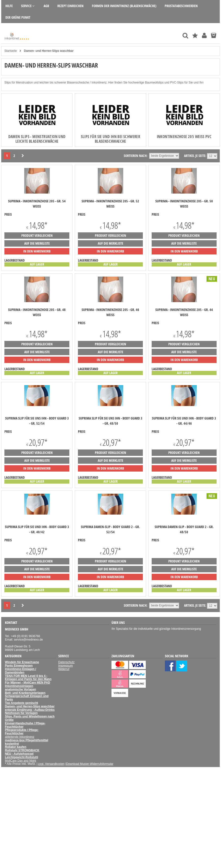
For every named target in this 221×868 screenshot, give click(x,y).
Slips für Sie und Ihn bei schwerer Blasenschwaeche (111, 139)
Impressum (66, 666)
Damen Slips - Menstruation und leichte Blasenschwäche (37, 139)
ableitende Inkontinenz (20, 737)
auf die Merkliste (37, 243)
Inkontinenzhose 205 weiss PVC (184, 137)
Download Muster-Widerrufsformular (90, 764)
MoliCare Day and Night (20, 761)
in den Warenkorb (37, 251)
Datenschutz (67, 662)
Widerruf (64, 669)
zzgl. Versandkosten (51, 764)
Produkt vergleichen (37, 235)
